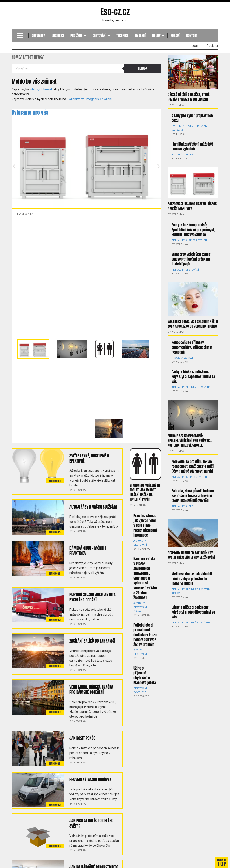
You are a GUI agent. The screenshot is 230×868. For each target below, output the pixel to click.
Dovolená (140, 687)
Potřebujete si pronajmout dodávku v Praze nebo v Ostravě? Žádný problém (145, 630)
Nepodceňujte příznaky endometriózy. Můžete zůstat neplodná (192, 342)
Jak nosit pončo (82, 736)
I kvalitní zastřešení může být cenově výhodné (192, 146)
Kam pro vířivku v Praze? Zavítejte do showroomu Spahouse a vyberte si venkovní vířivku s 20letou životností (145, 577)
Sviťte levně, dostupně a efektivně (89, 458)
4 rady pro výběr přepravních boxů (192, 118)
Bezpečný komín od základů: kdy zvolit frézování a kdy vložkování (191, 541)
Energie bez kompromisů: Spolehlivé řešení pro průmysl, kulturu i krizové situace (193, 225)
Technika (122, 35)
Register (213, 46)
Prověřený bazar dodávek (90, 777)
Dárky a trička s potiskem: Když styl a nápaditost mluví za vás (193, 367)
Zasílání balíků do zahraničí (92, 639)
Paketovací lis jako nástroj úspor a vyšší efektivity (192, 202)
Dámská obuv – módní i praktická (87, 550)
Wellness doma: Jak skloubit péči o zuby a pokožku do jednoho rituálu (193, 319)
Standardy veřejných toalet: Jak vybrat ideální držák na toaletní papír (145, 492)
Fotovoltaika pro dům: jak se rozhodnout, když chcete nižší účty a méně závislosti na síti (193, 456)
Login (195, 46)
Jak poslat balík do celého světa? (91, 820)
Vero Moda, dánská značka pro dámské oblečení (94, 687)
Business (58, 35)
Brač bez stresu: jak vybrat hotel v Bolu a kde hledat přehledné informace (145, 524)
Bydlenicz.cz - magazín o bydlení (89, 99)
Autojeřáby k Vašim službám (92, 506)
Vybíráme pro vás (30, 112)
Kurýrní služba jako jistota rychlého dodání (92, 596)
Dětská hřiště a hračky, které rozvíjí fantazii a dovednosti (189, 97)
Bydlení (140, 35)
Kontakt (192, 35)
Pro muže (187, 126)
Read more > (55, 481)
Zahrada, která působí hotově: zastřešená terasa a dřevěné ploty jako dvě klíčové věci (193, 485)
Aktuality (38, 35)
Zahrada (177, 130)
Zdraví (175, 35)
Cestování (99, 35)
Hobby (156, 35)
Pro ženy (76, 35)
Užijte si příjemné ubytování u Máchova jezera (145, 670)
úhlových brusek (42, 89)
